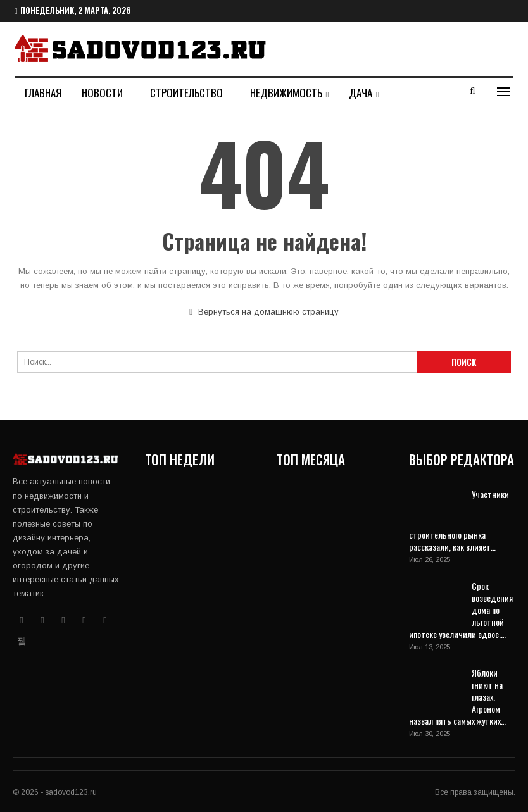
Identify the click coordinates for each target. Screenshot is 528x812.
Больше (417, 93)
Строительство (186, 93)
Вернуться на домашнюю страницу (264, 312)
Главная (43, 93)
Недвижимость (286, 93)
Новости (102, 93)
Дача (361, 93)
